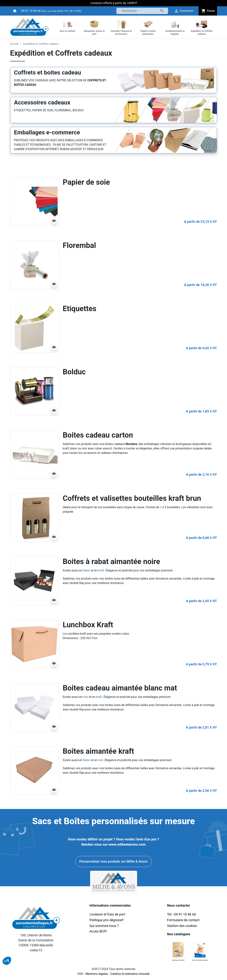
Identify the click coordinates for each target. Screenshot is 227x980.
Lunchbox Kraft (88, 625)
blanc (87, 570)
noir (86, 697)
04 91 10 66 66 (31, 11)
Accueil (14, 44)
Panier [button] (208, 11)
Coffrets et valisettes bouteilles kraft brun (132, 498)
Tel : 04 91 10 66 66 (182, 914)
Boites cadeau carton (98, 435)
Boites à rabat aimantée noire (111, 562)
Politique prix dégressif (106, 920)
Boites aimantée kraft (98, 751)
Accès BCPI (98, 931)
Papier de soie (86, 182)
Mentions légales (97, 974)
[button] (7, 961)
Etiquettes (80, 309)
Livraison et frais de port (108, 914)
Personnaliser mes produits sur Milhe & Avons (113, 861)
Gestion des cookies (182, 926)
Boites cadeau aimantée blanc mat (120, 688)
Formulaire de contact (183, 920)
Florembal (79, 245)
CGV (80, 974)
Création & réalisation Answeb (130, 974)
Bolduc (74, 372)
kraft (101, 570)
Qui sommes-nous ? (104, 926)
